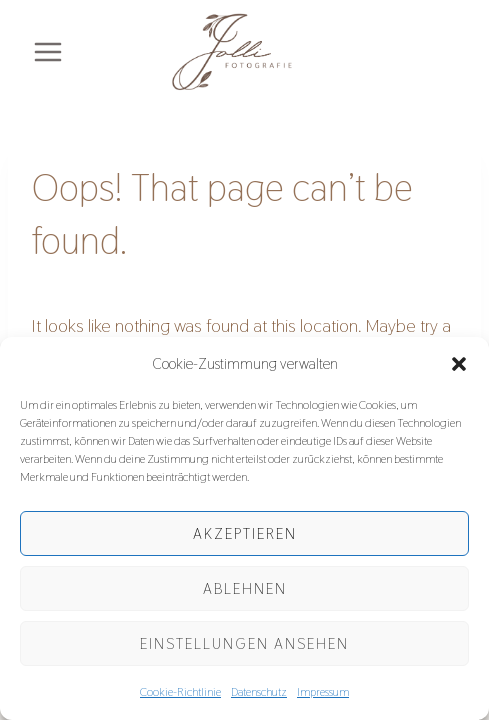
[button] (459, 364)
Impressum (323, 692)
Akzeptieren (245, 533)
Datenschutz (259, 692)
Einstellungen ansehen (244, 643)
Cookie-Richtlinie (180, 692)
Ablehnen (245, 588)
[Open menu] (48, 52)
